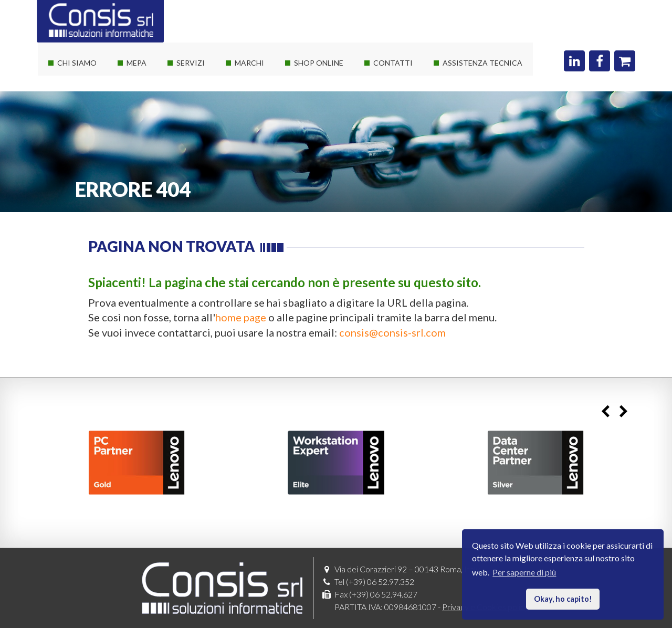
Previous (605, 411)
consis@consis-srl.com (392, 332)
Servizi (191, 63)
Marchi (249, 63)
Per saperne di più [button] (524, 572)
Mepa (136, 63)
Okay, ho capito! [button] (563, 599)
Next (623, 411)
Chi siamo (77, 63)
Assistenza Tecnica (482, 63)
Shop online (319, 63)
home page (241, 317)
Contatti (393, 63)
